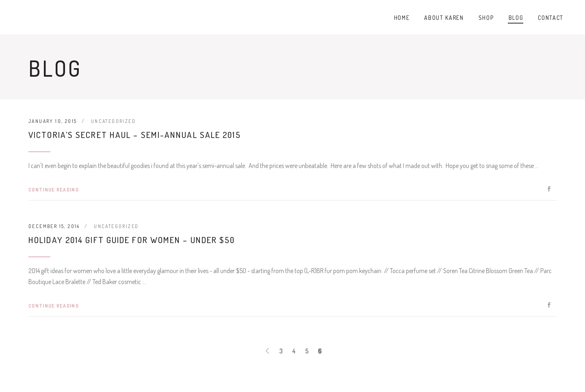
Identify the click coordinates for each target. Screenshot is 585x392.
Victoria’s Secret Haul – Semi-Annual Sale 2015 (135, 135)
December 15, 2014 (54, 226)
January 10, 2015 (53, 121)
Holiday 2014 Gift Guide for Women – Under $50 (132, 240)
